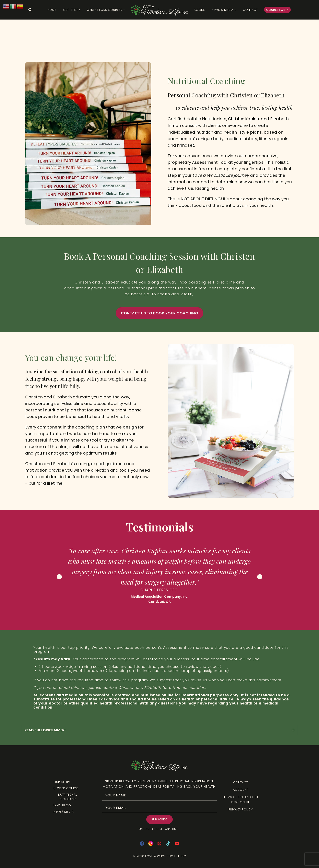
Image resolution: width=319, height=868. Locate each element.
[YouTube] (177, 843)
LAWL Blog (62, 805)
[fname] (159, 795)
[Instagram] (151, 843)
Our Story (72, 10)
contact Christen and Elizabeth (132, 688)
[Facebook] (142, 843)
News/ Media (64, 812)
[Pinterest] (160, 843)
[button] (293, 730)
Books (199, 10)
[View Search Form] (30, 10)
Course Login (277, 10)
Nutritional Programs (68, 797)
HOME (52, 10)
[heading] (157, 730)
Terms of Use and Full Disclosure (241, 800)
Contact (250, 10)
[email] (159, 808)
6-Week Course (66, 788)
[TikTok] (168, 843)
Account (241, 790)
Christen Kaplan (245, 119)
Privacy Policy (241, 809)
